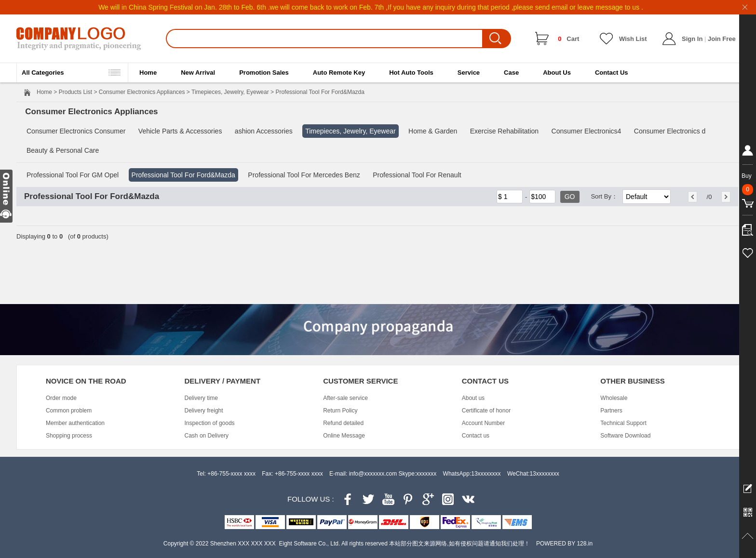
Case (511, 73)
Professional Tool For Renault (417, 175)
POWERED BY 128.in (564, 544)
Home (148, 73)
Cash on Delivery (207, 436)
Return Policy (340, 411)
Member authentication (75, 423)
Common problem (69, 411)
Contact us (476, 436)
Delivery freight (204, 411)
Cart (568, 39)
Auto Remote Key (339, 73)
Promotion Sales (264, 73)
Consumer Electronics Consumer (76, 131)
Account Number (483, 423)
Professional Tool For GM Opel (73, 175)
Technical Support (623, 423)
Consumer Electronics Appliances (142, 92)
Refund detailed (343, 423)
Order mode (61, 398)
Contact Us (612, 73)
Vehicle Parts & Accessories (180, 131)
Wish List (633, 39)
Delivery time (201, 398)
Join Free (722, 39)
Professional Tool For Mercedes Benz (304, 175)
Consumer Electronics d (670, 131)
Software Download (625, 436)
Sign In (692, 39)
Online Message (344, 436)
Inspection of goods (210, 423)
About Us (557, 73)
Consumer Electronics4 (587, 131)
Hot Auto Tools (411, 73)
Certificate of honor (486, 411)
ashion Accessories (264, 131)
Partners (611, 411)
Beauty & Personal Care (63, 150)
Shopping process (69, 436)
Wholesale (614, 398)
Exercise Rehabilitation (504, 131)
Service (469, 73)
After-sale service (345, 398)
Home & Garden (433, 131)
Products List (75, 92)
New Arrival (198, 73)
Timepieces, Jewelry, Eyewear (230, 92)
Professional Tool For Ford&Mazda (183, 175)
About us (473, 398)
